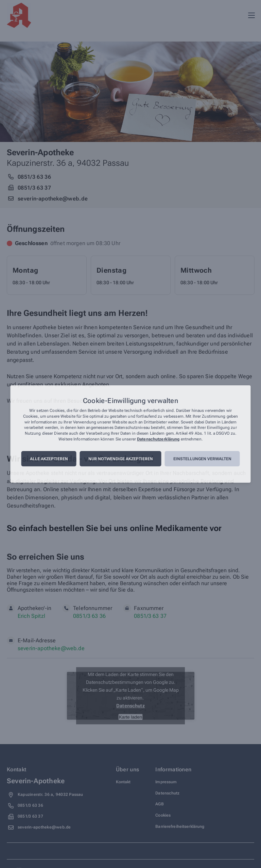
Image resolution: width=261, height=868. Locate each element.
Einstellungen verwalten (202, 459)
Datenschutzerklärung (158, 439)
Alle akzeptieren (49, 459)
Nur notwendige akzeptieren (121, 459)
